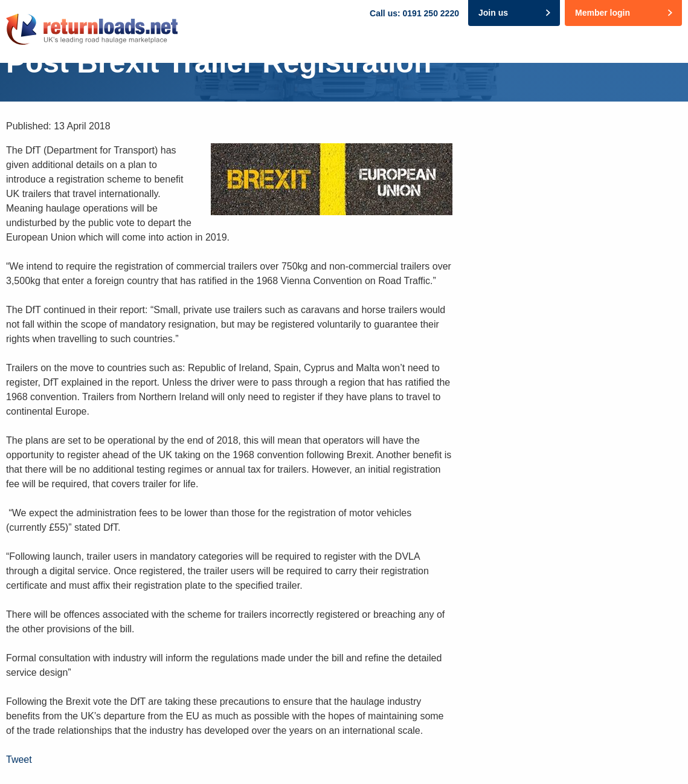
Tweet (19, 760)
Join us (493, 13)
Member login (603, 13)
